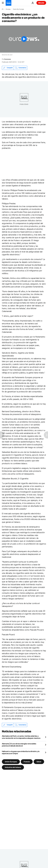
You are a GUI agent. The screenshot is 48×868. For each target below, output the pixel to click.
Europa (8, 9)
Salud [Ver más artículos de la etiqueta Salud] (39, 761)
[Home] (3, 9)
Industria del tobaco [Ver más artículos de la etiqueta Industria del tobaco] (13, 767)
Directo (41, 3)
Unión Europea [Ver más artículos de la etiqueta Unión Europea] (11, 761)
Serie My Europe (19, 9)
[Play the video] (24, 39)
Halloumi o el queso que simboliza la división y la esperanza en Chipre (21, 752)
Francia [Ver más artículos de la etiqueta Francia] (27, 761)
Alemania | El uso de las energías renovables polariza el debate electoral (19, 745)
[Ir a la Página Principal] (8, 3)
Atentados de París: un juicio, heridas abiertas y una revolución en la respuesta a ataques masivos (21, 737)
